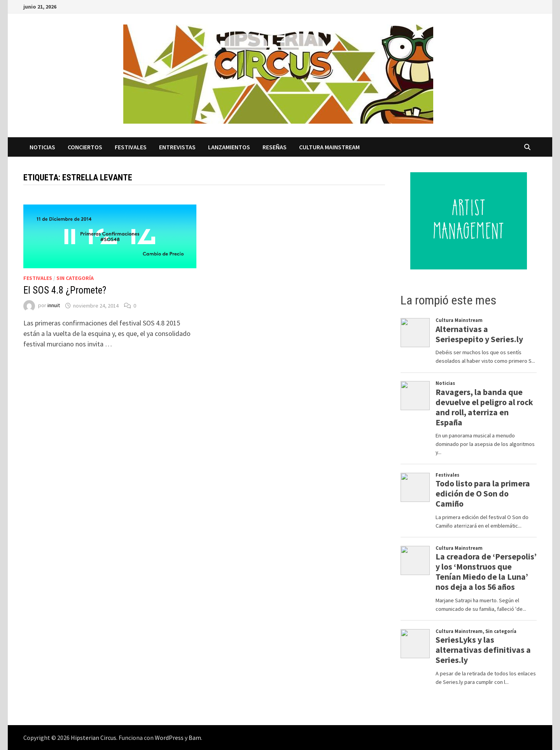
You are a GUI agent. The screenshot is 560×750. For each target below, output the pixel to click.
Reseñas (275, 147)
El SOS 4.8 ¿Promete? (65, 290)
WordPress (169, 738)
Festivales (131, 147)
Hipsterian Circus (94, 738)
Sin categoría (75, 278)
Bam (195, 738)
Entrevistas (177, 147)
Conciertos (85, 147)
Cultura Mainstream (329, 147)
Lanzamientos (229, 147)
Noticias (42, 147)
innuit (54, 306)
